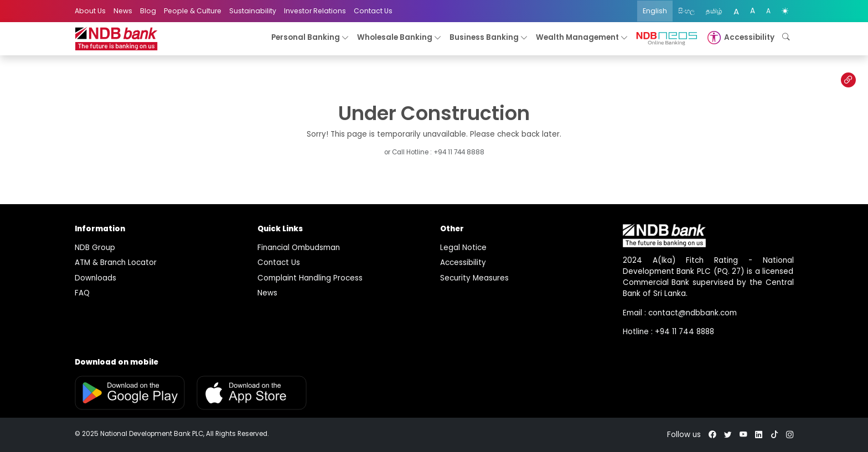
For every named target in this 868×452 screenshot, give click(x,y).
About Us (90, 11)
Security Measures (474, 278)
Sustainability (253, 11)
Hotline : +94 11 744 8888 (668, 332)
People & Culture (193, 11)
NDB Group (95, 248)
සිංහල (686, 11)
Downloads (95, 278)
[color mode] (785, 11)
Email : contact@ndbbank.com (680, 313)
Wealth (582, 38)
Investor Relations (315, 11)
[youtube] (743, 435)
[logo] (116, 39)
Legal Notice (463, 248)
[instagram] (790, 435)
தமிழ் (714, 11)
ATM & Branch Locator (116, 263)
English (655, 11)
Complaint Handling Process (310, 278)
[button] (740, 38)
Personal (310, 38)
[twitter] (728, 435)
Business (489, 38)
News (123, 11)
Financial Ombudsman (299, 248)
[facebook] (712, 435)
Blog (148, 11)
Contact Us (373, 11)
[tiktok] (774, 435)
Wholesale (399, 38)
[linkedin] (759, 435)
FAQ (82, 293)
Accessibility (463, 263)
